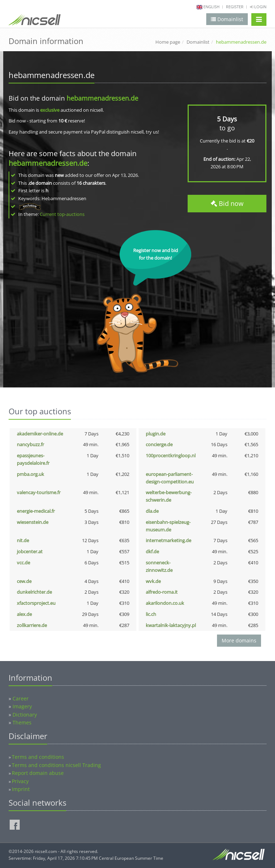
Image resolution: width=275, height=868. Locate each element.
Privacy (20, 781)
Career (21, 698)
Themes (22, 722)
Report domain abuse (38, 773)
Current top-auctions (62, 214)
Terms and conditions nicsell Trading (56, 765)
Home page (168, 42)
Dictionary (25, 715)
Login (258, 7)
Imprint (21, 789)
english (211, 7)
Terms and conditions (38, 757)
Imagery (22, 706)
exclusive (50, 110)
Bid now (227, 203)
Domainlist (198, 42)
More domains (239, 640)
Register (235, 7)
